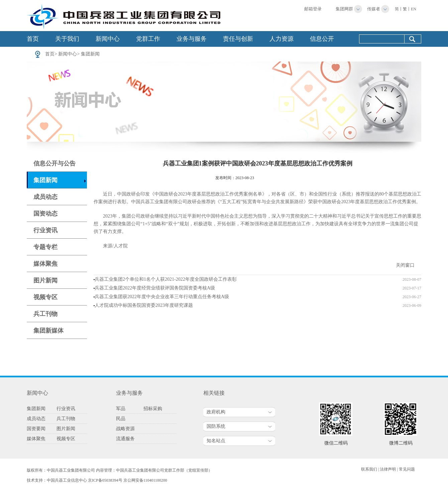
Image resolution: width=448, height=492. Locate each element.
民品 (121, 419)
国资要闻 (36, 429)
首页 (33, 39)
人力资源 (282, 39)
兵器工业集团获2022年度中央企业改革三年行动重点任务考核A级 (162, 297)
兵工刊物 (45, 314)
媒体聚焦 (45, 264)
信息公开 (322, 39)
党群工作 (148, 39)
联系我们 (369, 469)
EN (414, 9)
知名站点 (216, 441)
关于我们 (67, 39)
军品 (121, 409)
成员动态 (45, 197)
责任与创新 (238, 39)
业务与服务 (192, 39)
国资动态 (45, 214)
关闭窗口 (405, 265)
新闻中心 (108, 39)
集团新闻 (90, 54)
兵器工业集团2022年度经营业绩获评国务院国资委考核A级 (155, 288)
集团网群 (344, 9)
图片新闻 (45, 280)
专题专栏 (45, 247)
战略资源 (125, 429)
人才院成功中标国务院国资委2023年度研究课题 (144, 305)
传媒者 (374, 9)
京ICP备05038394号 (105, 480)
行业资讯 (45, 230)
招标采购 (153, 409)
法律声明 (388, 469)
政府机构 (216, 412)
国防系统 (216, 426)
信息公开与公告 (54, 163)
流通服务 (125, 439)
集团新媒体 (48, 331)
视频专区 (45, 297)
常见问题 (407, 469)
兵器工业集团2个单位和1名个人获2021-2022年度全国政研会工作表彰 (166, 279)
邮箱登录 (313, 9)
